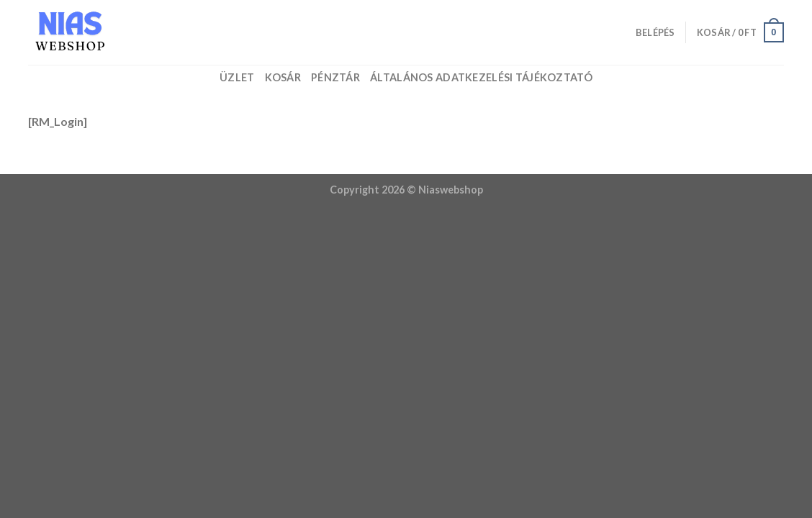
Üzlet (237, 77)
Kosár (283, 77)
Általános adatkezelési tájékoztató (481, 77)
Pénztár (335, 77)
